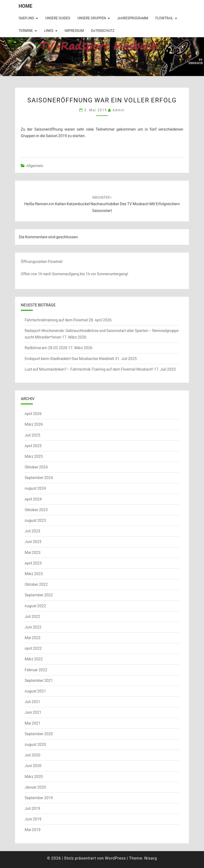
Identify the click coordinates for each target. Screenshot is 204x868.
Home (25, 6)
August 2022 (35, 606)
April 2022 (33, 648)
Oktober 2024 (36, 467)
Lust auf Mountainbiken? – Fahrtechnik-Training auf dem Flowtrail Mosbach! (89, 369)
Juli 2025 (32, 435)
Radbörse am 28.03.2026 (46, 348)
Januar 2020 (35, 787)
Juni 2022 (33, 627)
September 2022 (39, 595)
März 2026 (34, 424)
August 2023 (35, 520)
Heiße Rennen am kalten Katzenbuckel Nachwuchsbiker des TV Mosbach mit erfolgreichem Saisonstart (102, 204)
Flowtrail (164, 18)
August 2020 (35, 744)
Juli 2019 (32, 808)
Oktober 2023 (36, 510)
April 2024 (33, 499)
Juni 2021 (33, 712)
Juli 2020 (32, 755)
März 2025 (34, 456)
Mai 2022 (33, 638)
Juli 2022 (32, 616)
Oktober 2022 (36, 584)
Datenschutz (103, 31)
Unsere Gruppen (92, 18)
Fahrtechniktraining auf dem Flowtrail (56, 320)
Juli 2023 (32, 531)
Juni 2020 (33, 766)
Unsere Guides (58, 18)
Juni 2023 (33, 542)
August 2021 (35, 691)
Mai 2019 (33, 830)
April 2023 (33, 563)
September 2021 (39, 680)
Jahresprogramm (133, 18)
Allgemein (35, 166)
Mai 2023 (33, 552)
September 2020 (39, 734)
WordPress (115, 858)
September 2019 (39, 798)
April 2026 (33, 414)
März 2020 (34, 776)
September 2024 (39, 478)
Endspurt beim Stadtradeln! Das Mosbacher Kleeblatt (69, 359)
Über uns (26, 18)
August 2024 (35, 488)
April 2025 (33, 446)
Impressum (74, 31)
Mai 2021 (33, 723)
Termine (26, 31)
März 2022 (34, 659)
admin (118, 110)
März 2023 (34, 574)
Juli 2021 (32, 702)
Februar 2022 (36, 670)
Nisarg (151, 858)
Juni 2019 (33, 819)
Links (49, 31)
